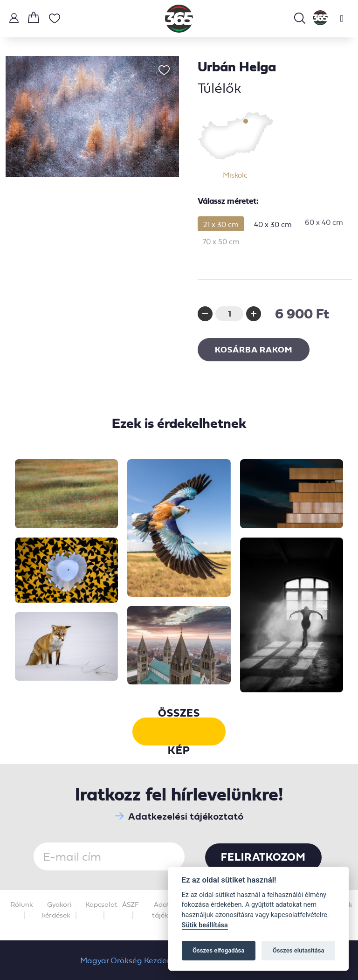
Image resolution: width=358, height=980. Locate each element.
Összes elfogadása (218, 950)
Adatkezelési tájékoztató (179, 816)
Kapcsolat (101, 904)
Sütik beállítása (205, 925)
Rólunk (22, 904)
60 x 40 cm (324, 214)
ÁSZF (131, 904)
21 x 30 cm (221, 224)
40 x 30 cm (273, 220)
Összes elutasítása (299, 950)
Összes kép (179, 732)
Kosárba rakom (254, 349)
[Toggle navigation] (341, 19)
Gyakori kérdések (57, 910)
